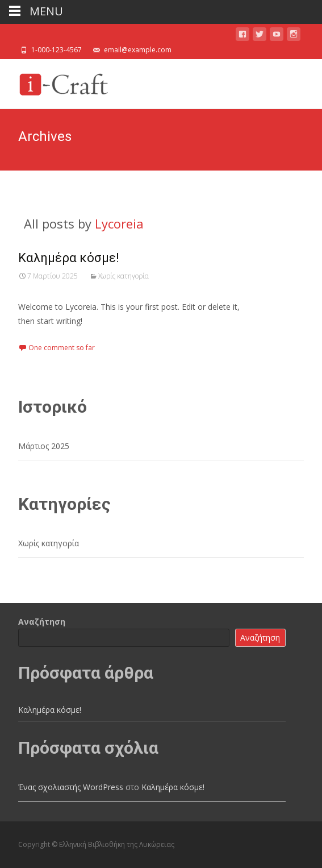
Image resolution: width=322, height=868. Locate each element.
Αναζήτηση (42, 622)
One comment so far (62, 348)
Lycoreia (119, 223)
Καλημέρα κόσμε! (69, 258)
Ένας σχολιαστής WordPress (71, 787)
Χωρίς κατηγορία (124, 276)
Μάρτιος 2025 (44, 446)
